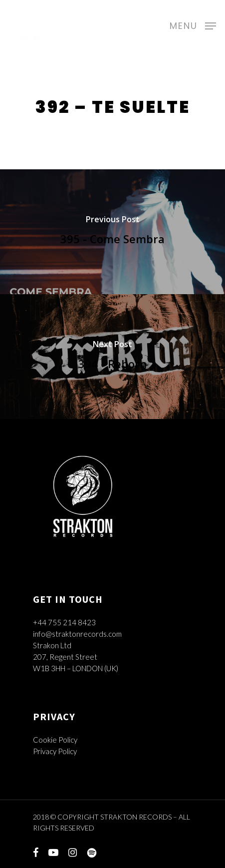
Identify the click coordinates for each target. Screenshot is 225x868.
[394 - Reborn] (112, 357)
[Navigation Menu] (193, 24)
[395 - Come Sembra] (112, 232)
